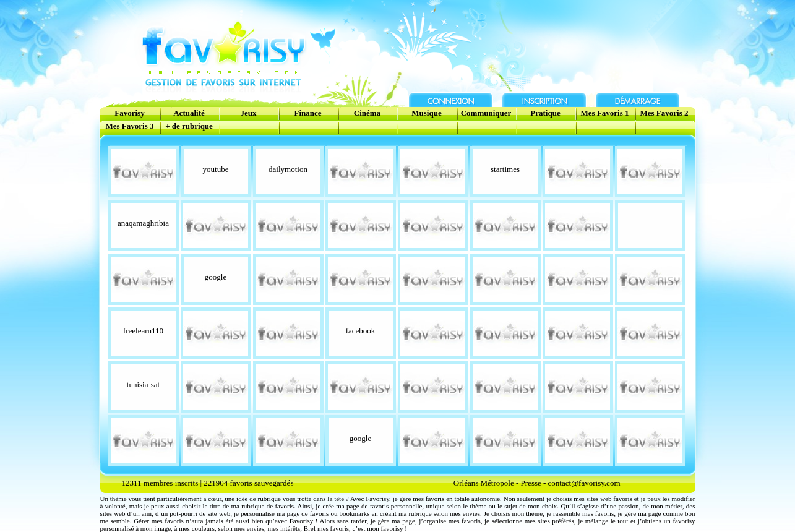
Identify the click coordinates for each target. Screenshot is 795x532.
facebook (361, 331)
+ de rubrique (189, 126)
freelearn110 (143, 331)
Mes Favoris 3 (130, 126)
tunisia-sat (143, 384)
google (216, 277)
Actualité (189, 113)
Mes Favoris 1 (605, 113)
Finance (307, 113)
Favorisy (129, 113)
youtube (216, 169)
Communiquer (486, 113)
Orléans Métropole (484, 483)
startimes (505, 169)
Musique (426, 113)
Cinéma (367, 113)
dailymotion (288, 169)
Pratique (545, 113)
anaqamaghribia (143, 223)
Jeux (249, 113)
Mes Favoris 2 (664, 113)
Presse (531, 483)
